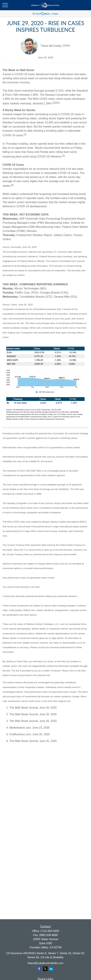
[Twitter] (45, 969)
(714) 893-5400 (50, 931)
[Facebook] (39, 969)
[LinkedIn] (51, 969)
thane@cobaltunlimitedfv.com (46, 963)
